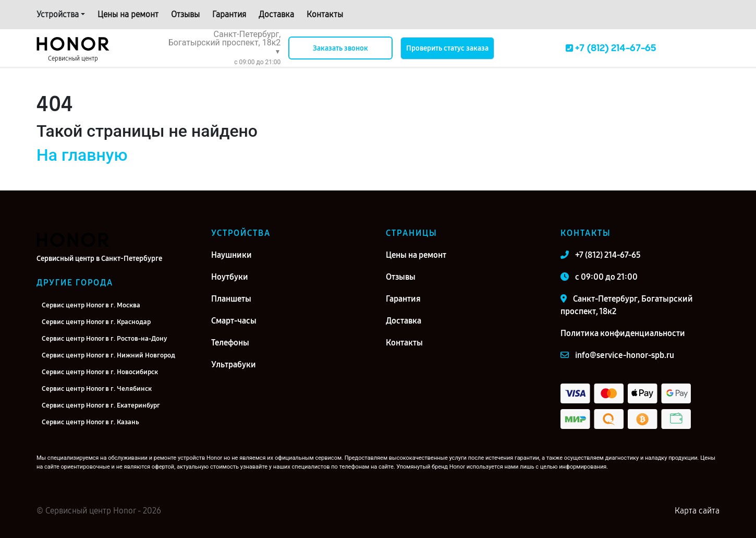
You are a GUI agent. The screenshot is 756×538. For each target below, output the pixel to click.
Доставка (276, 14)
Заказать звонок (340, 48)
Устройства (58, 14)
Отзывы (185, 14)
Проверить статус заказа (447, 48)
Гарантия (229, 14)
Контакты (325, 14)
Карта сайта (697, 511)
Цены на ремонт (128, 14)
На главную (82, 155)
